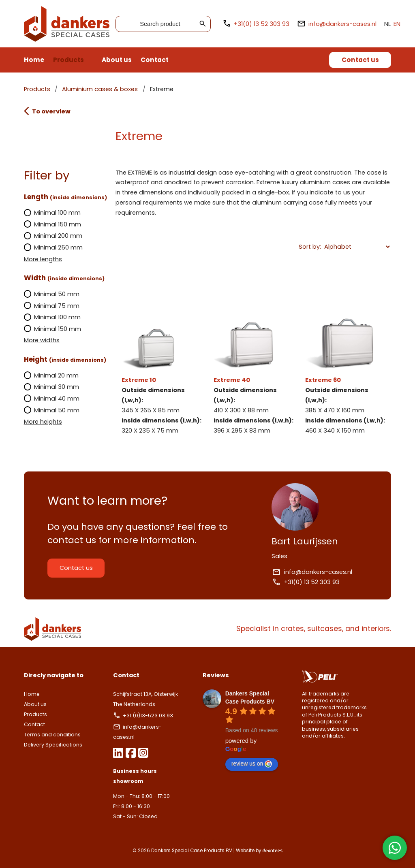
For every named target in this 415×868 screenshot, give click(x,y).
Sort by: (310, 247)
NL (387, 24)
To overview (47, 111)
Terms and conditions (52, 735)
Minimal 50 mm (52, 294)
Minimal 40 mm (52, 399)
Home (34, 60)
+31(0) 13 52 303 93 (256, 24)
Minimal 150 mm (53, 224)
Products (68, 60)
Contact (155, 60)
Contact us (360, 60)
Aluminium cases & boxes (100, 89)
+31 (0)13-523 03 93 (144, 716)
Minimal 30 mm (52, 387)
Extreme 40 (253, 362)
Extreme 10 (162, 362)
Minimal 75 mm (52, 306)
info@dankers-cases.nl (337, 24)
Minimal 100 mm (52, 213)
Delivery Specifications (53, 745)
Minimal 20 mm (51, 375)
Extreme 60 (345, 362)
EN (397, 24)
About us (117, 60)
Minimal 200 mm (53, 236)
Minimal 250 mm (53, 247)
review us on (252, 764)
